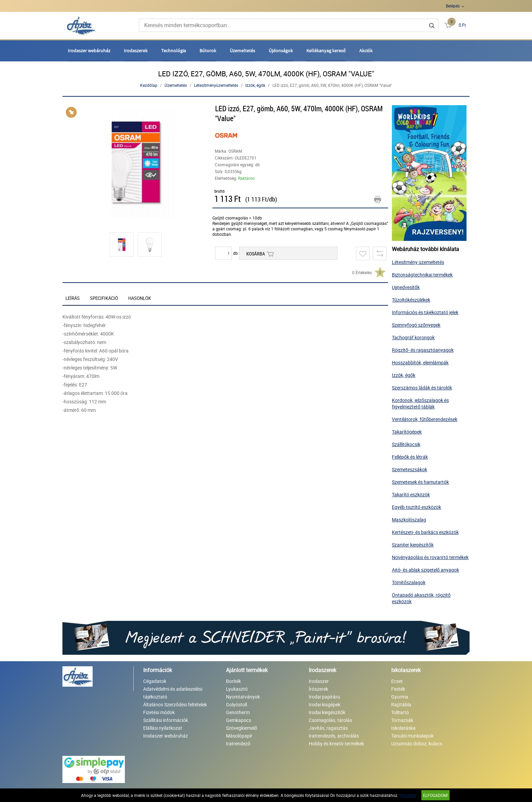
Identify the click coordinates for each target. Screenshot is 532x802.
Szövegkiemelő (242, 728)
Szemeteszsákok (410, 469)
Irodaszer (319, 681)
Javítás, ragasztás (328, 728)
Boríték (233, 681)
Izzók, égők (255, 85)
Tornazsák (402, 720)
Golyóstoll (236, 704)
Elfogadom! (435, 795)
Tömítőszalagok (409, 582)
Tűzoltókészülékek (411, 300)
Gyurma (400, 697)
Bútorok (208, 51)
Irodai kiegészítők (327, 712)
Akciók (366, 51)
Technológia (174, 51)
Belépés (453, 6)
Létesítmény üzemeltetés (418, 262)
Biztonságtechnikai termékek (422, 275)
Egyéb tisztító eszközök (416, 507)
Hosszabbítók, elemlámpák (420, 362)
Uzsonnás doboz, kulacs (417, 743)
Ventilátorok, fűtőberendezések (425, 419)
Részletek (408, 795)
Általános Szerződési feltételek (175, 704)
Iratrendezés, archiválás (334, 736)
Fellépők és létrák (410, 457)
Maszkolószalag (409, 520)
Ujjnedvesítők (406, 287)
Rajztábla (401, 704)
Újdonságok (281, 51)
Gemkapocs (239, 720)
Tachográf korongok (413, 337)
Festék (398, 689)
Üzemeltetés (242, 51)
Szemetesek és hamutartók (420, 482)
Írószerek (318, 689)
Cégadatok (155, 681)
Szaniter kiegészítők (413, 545)
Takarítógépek (407, 432)
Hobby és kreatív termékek (336, 743)
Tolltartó (400, 712)
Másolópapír (239, 736)
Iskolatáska (403, 728)
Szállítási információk (166, 720)
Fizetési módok (159, 712)
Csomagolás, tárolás (330, 720)
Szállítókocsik (406, 444)
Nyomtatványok (243, 697)
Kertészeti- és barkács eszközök (425, 532)
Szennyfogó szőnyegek (416, 325)
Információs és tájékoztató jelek (425, 312)
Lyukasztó (237, 689)
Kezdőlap (149, 85)
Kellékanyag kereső (326, 51)
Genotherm (238, 712)
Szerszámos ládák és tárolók (422, 388)
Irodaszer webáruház (89, 51)
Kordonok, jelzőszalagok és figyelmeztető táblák (420, 403)
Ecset (397, 681)
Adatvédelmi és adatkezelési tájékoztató (173, 693)
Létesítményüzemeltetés (216, 85)
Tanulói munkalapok (412, 736)
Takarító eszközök (411, 494)
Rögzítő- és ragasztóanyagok (423, 350)
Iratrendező (238, 743)
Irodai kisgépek (325, 704)
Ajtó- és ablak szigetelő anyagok (425, 570)
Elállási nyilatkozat (163, 728)
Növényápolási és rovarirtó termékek (430, 557)
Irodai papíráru (324, 697)
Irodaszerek (136, 51)
